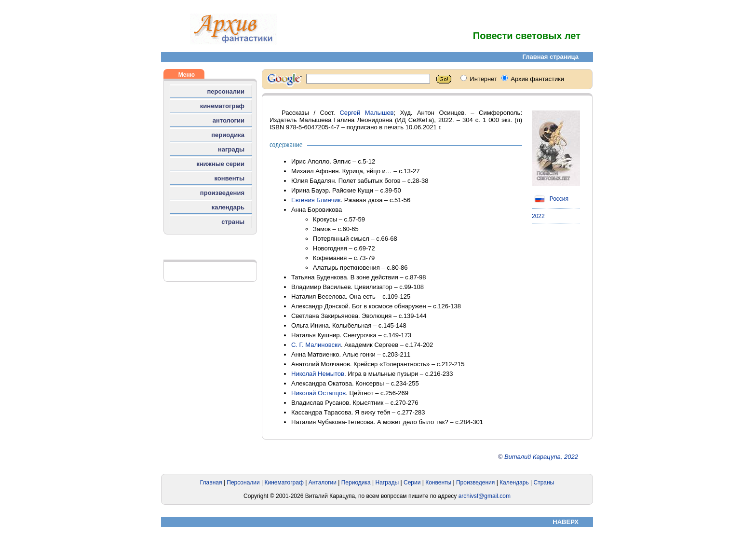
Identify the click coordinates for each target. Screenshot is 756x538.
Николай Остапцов (318, 393)
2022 (538, 216)
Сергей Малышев (366, 113)
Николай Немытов (318, 374)
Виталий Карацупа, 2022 (541, 457)
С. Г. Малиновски (316, 345)
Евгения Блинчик (316, 200)
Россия (550, 199)
